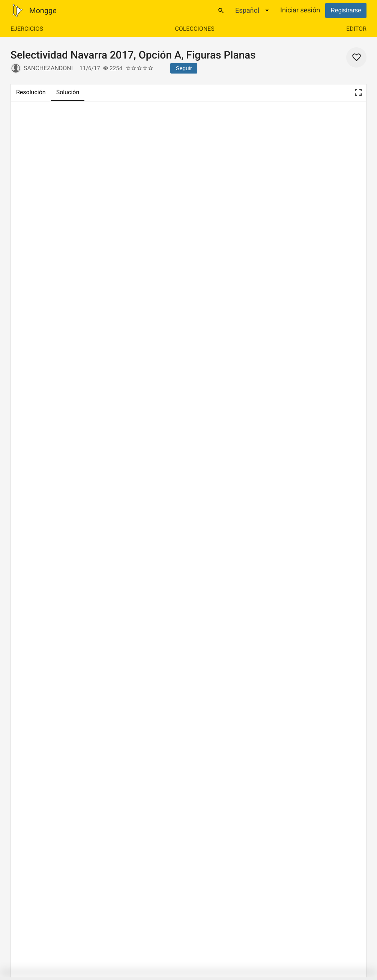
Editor (356, 29)
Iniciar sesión (300, 10)
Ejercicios (27, 29)
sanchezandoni (48, 68)
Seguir (184, 68)
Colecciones (195, 29)
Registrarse (346, 10)
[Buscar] (221, 11)
